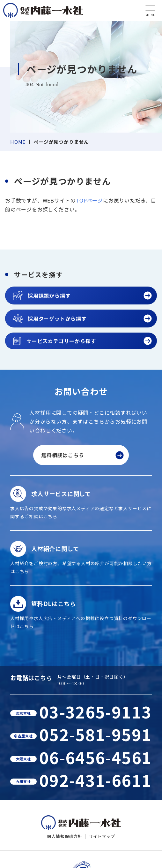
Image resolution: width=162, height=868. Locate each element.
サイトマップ (102, 836)
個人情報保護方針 (64, 836)
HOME (18, 142)
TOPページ (89, 200)
